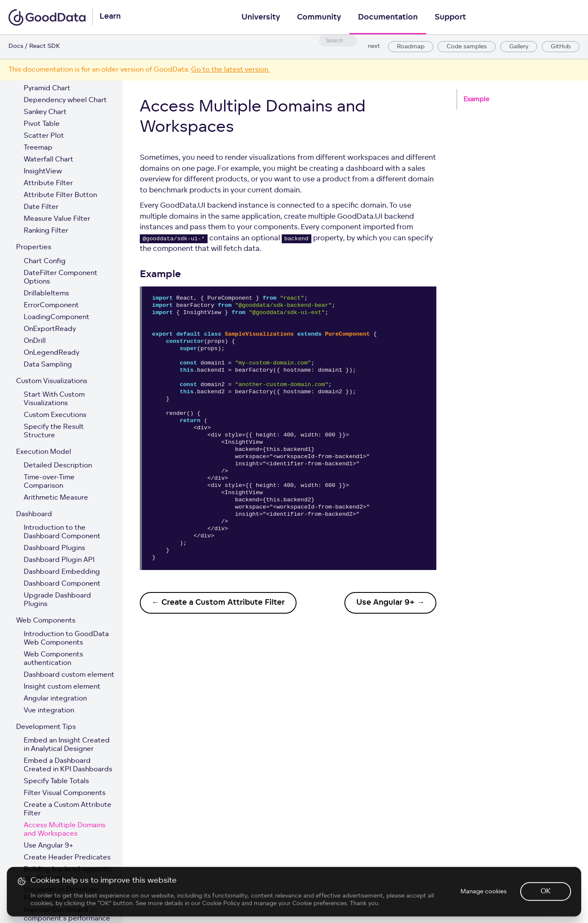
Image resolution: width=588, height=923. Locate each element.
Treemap (38, 148)
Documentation (388, 18)
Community (319, 18)
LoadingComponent (57, 317)
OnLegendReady (51, 353)
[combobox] (338, 41)
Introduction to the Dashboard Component (62, 532)
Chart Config (45, 261)
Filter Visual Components (65, 793)
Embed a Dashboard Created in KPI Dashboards (68, 765)
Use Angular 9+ (49, 846)
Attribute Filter (48, 183)
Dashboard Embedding (62, 572)
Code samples (467, 47)
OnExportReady (50, 329)
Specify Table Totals (56, 781)
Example (476, 100)
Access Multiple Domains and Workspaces (65, 830)
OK (546, 911)
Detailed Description (58, 466)
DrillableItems (46, 294)
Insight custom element (62, 687)
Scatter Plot (44, 136)
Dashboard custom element (69, 675)
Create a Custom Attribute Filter (68, 809)
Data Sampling (48, 365)
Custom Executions (55, 415)
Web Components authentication (53, 659)
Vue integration (49, 711)
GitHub (561, 47)
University (261, 18)
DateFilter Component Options (61, 278)
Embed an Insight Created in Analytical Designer (67, 745)
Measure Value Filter (57, 219)
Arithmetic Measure (56, 498)
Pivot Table (42, 124)
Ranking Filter (46, 231)
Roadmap (411, 47)
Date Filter (41, 207)
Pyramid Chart (47, 89)
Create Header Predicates (67, 858)
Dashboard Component (62, 584)
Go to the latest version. (230, 70)
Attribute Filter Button (60, 195)
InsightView (43, 172)
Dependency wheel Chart (65, 100)
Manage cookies (484, 911)
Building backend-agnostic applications (68, 874)
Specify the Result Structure (54, 431)
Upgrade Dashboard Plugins (57, 600)
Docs (16, 46)
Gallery (519, 47)
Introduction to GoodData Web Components (66, 639)
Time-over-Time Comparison (49, 482)
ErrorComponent (51, 306)
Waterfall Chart (49, 160)
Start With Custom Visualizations (54, 399)
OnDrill (35, 341)
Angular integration (55, 699)
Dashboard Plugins (54, 548)
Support (450, 18)
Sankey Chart (45, 112)
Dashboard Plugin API (59, 560)
